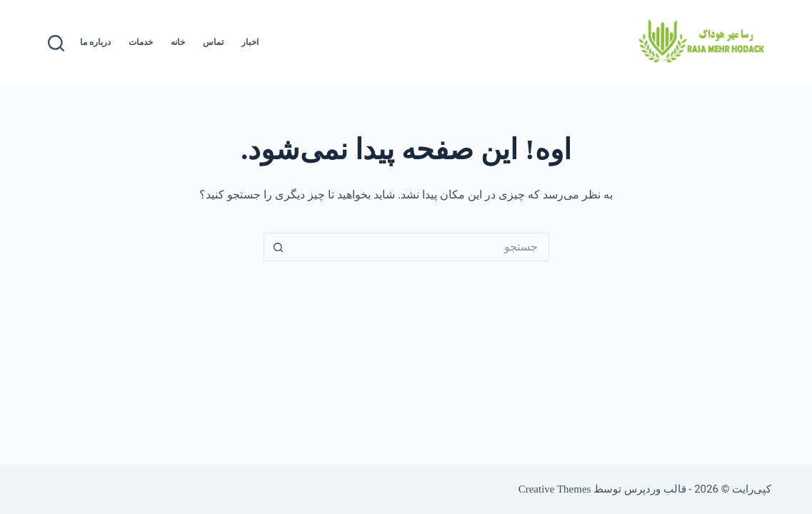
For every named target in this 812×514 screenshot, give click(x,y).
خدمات (141, 42)
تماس (213, 42)
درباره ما (95, 42)
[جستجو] (56, 43)
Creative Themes (555, 489)
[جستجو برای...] (421, 247)
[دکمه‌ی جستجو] (278, 247)
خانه (178, 42)
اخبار (250, 42)
